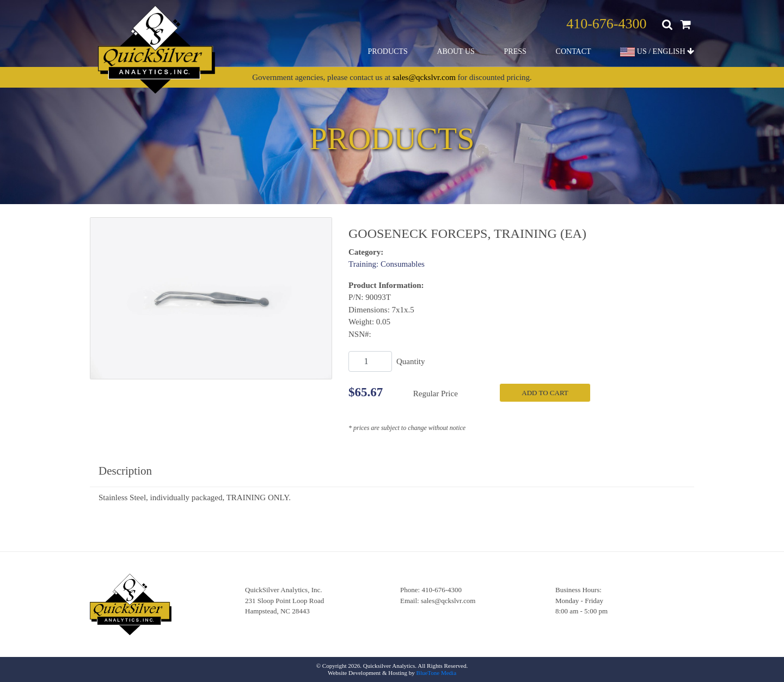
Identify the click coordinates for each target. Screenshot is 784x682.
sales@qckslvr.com (424, 77)
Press (515, 51)
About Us (455, 51)
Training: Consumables (387, 264)
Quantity (411, 361)
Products (388, 51)
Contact (574, 51)
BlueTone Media (436, 673)
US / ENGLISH (657, 52)
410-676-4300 (606, 24)
